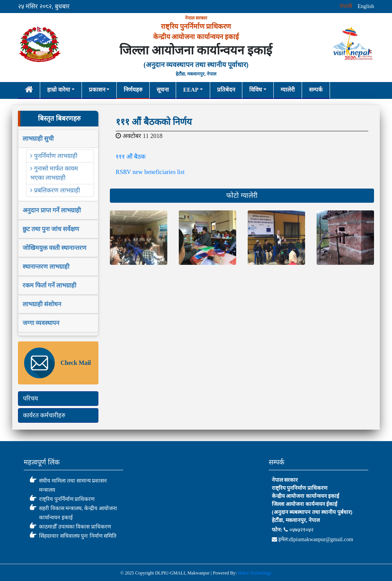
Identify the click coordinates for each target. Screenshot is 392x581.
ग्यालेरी (288, 90)
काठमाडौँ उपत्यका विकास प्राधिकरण (75, 527)
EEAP (191, 90)
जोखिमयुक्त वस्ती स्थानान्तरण (55, 248)
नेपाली (346, 6)
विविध (256, 90)
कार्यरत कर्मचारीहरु (44, 415)
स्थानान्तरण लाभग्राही (46, 267)
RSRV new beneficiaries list (150, 172)
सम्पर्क (316, 90)
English (366, 6)
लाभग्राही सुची (38, 139)
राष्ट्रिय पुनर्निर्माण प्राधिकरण (67, 499)
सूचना (163, 90)
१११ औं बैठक (131, 157)
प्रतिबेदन (226, 90)
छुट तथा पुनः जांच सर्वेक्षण (51, 229)
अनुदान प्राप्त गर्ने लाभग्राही (52, 210)
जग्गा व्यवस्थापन (41, 323)
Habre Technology (255, 573)
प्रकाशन (97, 90)
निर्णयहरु (133, 90)
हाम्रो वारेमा (59, 90)
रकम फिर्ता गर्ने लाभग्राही (49, 285)
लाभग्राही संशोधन (42, 304)
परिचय (30, 398)
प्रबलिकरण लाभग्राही (55, 190)
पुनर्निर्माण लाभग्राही (54, 156)
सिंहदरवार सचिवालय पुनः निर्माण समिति (78, 536)
